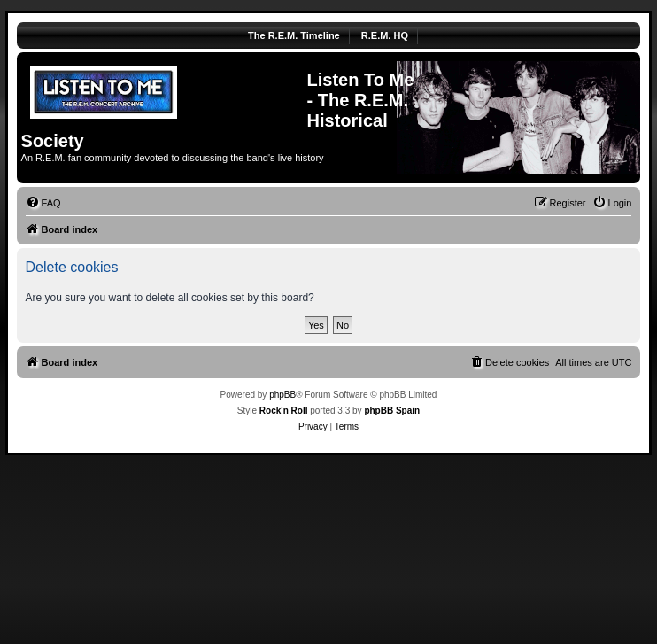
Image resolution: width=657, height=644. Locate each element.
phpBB (282, 395)
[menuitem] (43, 203)
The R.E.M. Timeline (294, 35)
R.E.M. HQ (385, 35)
